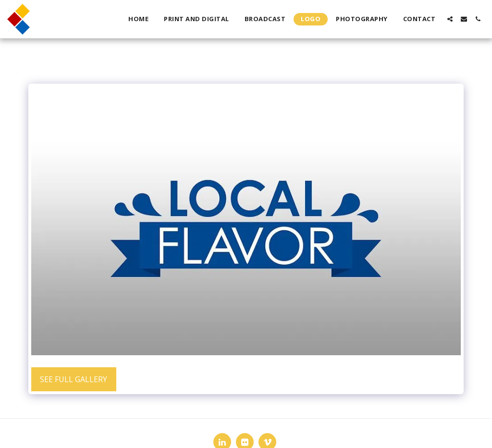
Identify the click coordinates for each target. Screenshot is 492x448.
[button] (450, 19)
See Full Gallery (74, 379)
